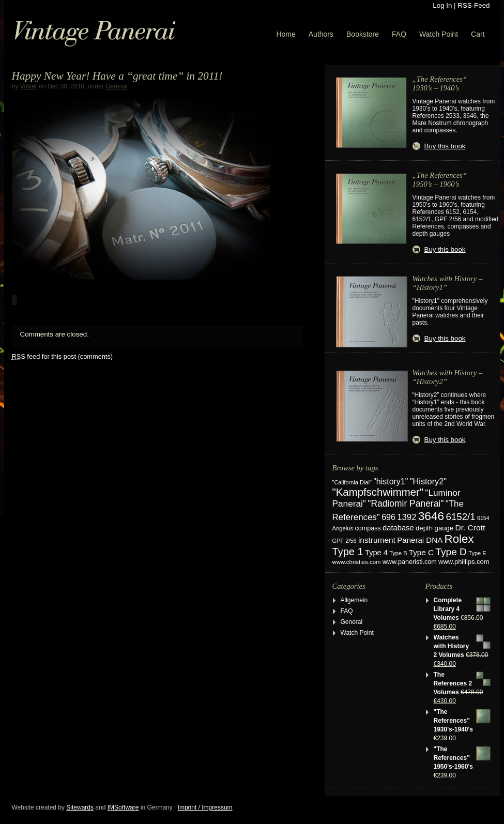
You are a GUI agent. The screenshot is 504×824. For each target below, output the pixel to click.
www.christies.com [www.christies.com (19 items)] (357, 562)
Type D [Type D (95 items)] (451, 552)
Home (286, 34)
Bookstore (363, 34)
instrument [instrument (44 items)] (377, 540)
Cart (478, 34)
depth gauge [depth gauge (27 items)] (434, 528)
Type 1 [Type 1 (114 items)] (348, 552)
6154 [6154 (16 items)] (483, 518)
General (117, 86)
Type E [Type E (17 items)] (477, 553)
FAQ (399, 34)
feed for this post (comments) (63, 356)
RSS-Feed (474, 5)
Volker (29, 86)
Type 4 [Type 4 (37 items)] (376, 553)
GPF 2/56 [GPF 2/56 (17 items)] (345, 541)
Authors (321, 34)
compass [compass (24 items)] (368, 528)
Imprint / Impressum (205, 807)
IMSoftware (123, 807)
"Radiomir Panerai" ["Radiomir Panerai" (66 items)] (406, 503)
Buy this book (445, 146)
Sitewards (80, 807)
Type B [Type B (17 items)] (398, 553)
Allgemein (354, 600)
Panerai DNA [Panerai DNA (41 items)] (420, 540)
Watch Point (439, 34)
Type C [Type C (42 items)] (421, 552)
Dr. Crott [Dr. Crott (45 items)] (470, 528)
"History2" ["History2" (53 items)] (428, 481)
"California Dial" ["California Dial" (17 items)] (352, 482)
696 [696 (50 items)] (388, 517)
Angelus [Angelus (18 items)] (343, 528)
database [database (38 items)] (398, 528)
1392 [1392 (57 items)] (407, 517)
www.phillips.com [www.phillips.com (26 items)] (464, 562)
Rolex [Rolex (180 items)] (459, 539)
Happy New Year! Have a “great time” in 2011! (117, 76)
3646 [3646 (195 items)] (431, 516)
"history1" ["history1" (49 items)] (391, 482)
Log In (442, 5)
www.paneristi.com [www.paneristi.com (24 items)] (410, 562)
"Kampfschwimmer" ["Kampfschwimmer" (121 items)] (378, 492)
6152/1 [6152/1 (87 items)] (461, 517)
